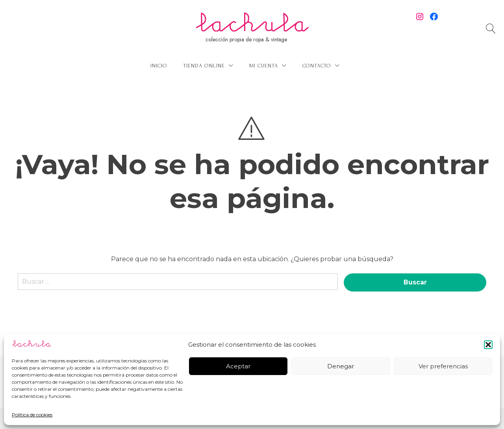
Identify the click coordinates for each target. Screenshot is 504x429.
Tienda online (204, 66)
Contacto (317, 66)
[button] (488, 345)
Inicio (159, 66)
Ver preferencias (443, 366)
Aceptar (238, 366)
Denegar (341, 366)
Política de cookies (32, 415)
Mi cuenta (264, 66)
